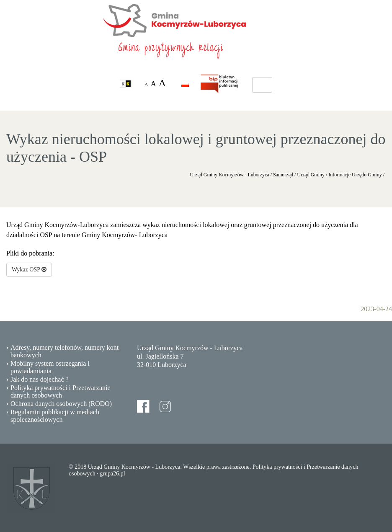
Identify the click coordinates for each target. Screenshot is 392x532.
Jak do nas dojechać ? (40, 379)
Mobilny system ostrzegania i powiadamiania (50, 367)
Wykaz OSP (29, 270)
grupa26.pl (112, 474)
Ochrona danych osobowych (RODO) (61, 404)
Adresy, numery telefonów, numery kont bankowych (64, 351)
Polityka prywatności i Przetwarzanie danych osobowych (61, 391)
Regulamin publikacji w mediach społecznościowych (55, 416)
